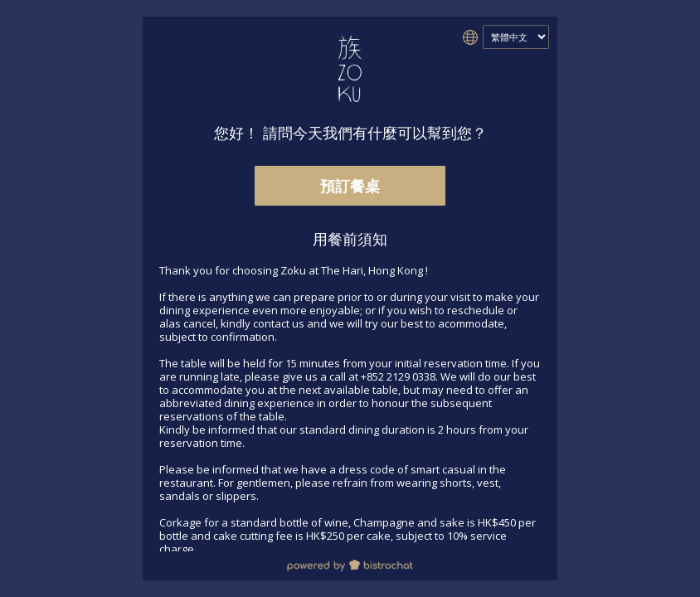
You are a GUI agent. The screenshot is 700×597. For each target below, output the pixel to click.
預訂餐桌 (350, 186)
